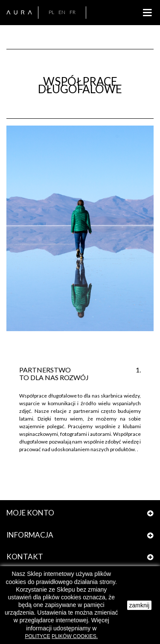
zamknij (139, 605)
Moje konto (30, 513)
